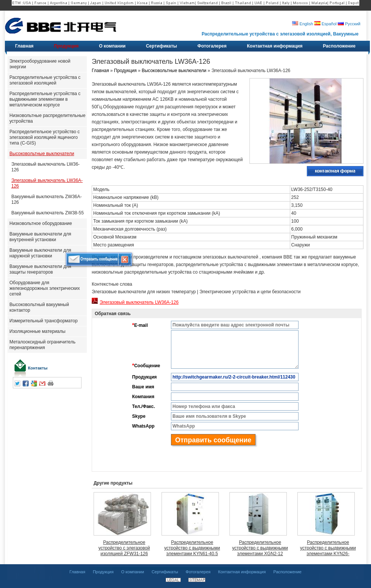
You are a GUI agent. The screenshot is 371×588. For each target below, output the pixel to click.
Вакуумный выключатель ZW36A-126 (46, 199)
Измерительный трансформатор (44, 321)
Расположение (287, 572)
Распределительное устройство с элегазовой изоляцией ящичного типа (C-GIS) (45, 137)
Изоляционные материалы (37, 331)
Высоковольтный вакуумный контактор (39, 307)
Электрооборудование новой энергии (40, 64)
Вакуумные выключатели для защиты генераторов (40, 269)
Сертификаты (165, 572)
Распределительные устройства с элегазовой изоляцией (45, 80)
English (302, 24)
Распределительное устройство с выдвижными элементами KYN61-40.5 (192, 548)
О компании (133, 572)
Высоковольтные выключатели (42, 154)
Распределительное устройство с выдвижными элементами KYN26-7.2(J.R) (328, 548)
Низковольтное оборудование (41, 223)
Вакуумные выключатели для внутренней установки (40, 237)
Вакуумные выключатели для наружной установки (40, 253)
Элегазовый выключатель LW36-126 (45, 167)
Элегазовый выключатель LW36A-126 (47, 183)
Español (326, 24)
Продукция (125, 71)
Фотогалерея (198, 572)
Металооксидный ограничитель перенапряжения (42, 345)
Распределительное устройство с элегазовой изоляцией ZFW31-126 (124, 548)
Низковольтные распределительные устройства (47, 118)
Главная (100, 71)
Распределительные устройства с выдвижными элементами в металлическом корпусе (45, 99)
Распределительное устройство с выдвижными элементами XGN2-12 (260, 548)
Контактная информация (242, 572)
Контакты (38, 368)
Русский (349, 24)
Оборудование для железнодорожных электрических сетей (45, 288)
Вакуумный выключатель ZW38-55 (48, 213)
